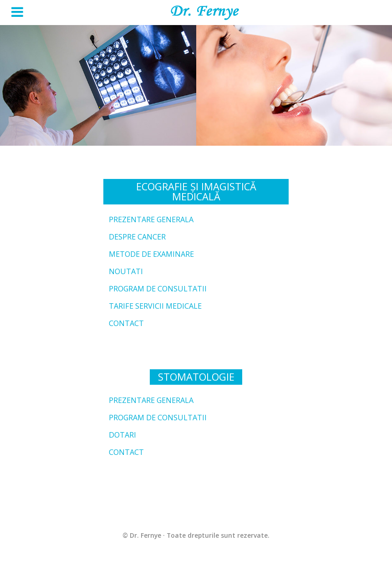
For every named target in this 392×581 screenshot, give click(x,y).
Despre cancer (137, 237)
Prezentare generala (151, 219)
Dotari (122, 435)
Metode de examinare (151, 254)
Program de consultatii (158, 289)
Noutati (126, 271)
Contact (126, 323)
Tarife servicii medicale (155, 306)
